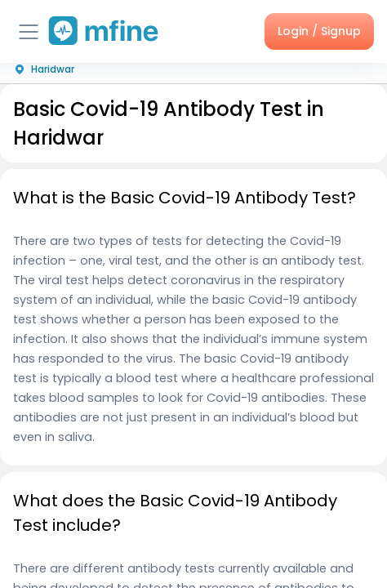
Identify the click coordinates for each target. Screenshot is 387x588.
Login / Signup (319, 31)
